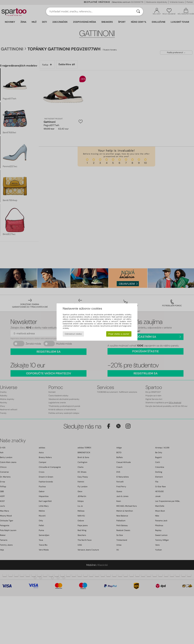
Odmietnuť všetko (73, 334)
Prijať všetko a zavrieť (119, 334)
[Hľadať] (138, 12)
